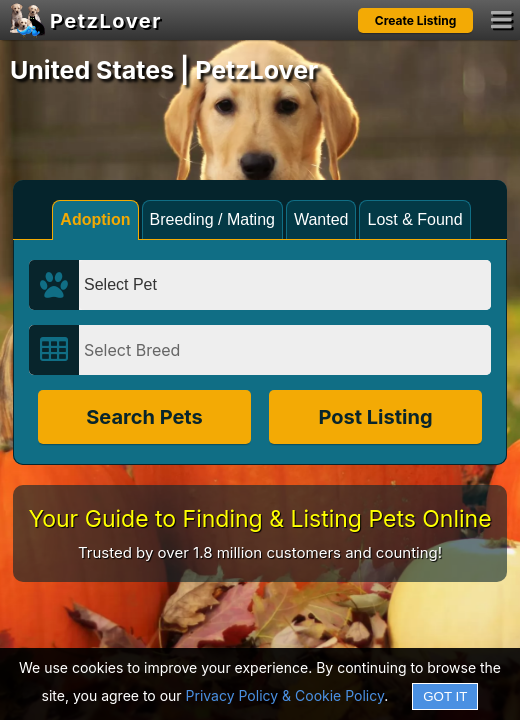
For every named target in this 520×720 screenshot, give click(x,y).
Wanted (321, 219)
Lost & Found (414, 219)
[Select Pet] (285, 285)
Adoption (95, 219)
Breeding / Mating (212, 219)
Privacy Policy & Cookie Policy (285, 695)
